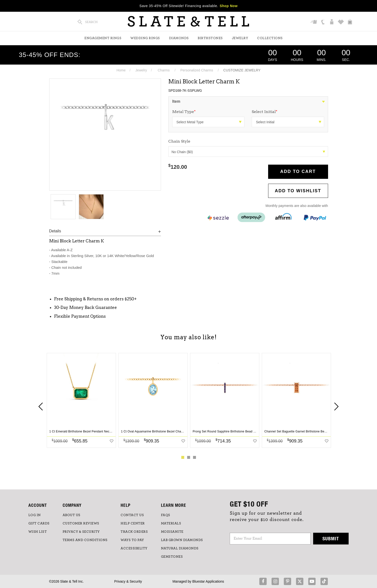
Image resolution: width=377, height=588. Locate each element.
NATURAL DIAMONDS (180, 548)
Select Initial (265, 112)
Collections (270, 38)
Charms (164, 70)
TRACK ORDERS (134, 532)
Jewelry (240, 38)
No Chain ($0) (248, 152)
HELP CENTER (133, 523)
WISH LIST (38, 532)
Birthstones (210, 38)
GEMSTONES (172, 557)
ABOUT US (72, 515)
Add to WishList (298, 191)
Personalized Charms (197, 70)
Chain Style (179, 141)
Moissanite (172, 532)
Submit (331, 538)
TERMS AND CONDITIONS (85, 540)
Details (55, 231)
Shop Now (229, 6)
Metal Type (184, 112)
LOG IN (35, 515)
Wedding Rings (145, 38)
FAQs (166, 515)
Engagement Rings (103, 38)
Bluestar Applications (208, 581)
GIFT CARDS (39, 523)
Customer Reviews (81, 523)
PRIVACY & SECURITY (81, 532)
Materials (171, 523)
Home (121, 70)
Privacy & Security (128, 581)
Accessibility (134, 548)
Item (176, 101)
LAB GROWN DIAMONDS (182, 540)
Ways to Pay (132, 540)
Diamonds (179, 38)
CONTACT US (132, 515)
